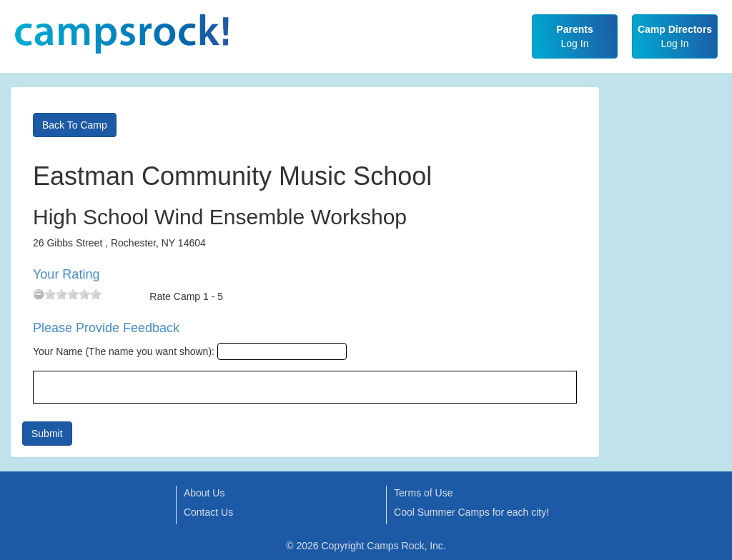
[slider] (73, 294)
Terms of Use (423, 493)
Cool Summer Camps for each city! (471, 512)
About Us (204, 493)
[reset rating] (39, 294)
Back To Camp (75, 125)
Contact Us (208, 512)
